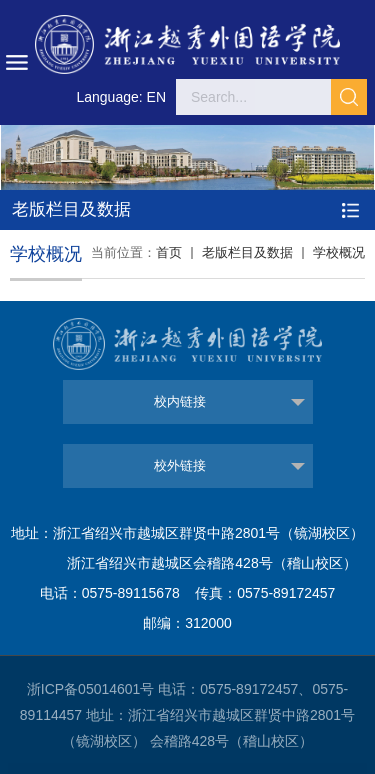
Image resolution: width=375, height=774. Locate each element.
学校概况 (339, 252)
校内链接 (180, 401)
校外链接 (180, 465)
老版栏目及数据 (247, 252)
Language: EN (121, 97)
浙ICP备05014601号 (91, 689)
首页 (169, 252)
